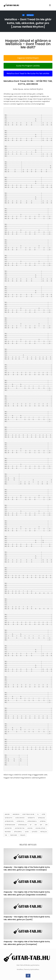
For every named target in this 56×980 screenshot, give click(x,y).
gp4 (41, 825)
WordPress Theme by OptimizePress (28, 969)
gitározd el (20, 821)
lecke (27, 832)
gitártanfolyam (10, 825)
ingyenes (8, 832)
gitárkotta (31, 818)
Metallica (30, 15)
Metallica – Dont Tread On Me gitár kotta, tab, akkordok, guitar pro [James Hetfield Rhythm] (28, 23)
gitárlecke (41, 818)
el (38, 814)
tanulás (23, 835)
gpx (46, 825)
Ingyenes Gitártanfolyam (28, 58)
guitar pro (8, 828)
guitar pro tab (20, 828)
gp (31, 825)
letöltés (35, 832)
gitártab (43, 821)
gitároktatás (9, 821)
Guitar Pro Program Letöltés (28, 66)
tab (6, 835)
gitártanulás (22, 825)
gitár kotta (9, 818)
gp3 (36, 825)
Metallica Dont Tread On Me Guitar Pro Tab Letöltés (28, 73)
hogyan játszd (40, 828)
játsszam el (18, 832)
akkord (7, 814)
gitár (43, 814)
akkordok (16, 814)
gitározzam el (32, 821)
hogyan (30, 828)
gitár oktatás (20, 818)
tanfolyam (13, 835)
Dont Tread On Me (28, 814)
